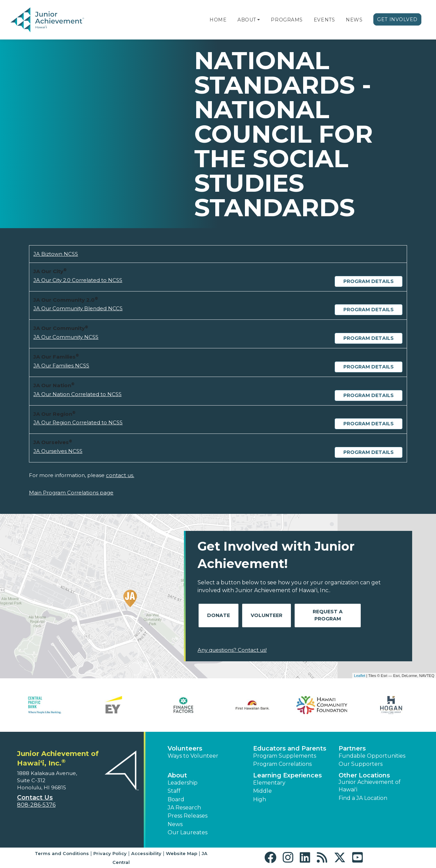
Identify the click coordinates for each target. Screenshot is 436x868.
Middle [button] (262, 791)
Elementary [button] (269, 783)
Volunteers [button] (185, 748)
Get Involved (397, 19)
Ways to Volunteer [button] (193, 756)
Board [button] (176, 799)
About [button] (177, 775)
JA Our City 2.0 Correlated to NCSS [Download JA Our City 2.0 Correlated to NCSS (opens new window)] (78, 280)
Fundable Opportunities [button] (372, 756)
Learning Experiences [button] (287, 775)
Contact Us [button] (35, 798)
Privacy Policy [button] (110, 853)
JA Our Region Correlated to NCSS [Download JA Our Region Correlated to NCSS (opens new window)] (78, 422)
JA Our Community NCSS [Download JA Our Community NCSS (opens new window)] (66, 337)
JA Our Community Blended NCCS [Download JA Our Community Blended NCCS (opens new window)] (78, 308)
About (247, 20)
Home (218, 20)
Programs (287, 20)
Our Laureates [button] (188, 832)
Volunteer (267, 615)
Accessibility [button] (146, 853)
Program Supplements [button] (285, 756)
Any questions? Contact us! (232, 650)
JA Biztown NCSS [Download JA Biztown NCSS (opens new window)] (56, 254)
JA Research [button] (184, 808)
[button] (259, 20)
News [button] (175, 824)
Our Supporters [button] (361, 764)
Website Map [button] (182, 853)
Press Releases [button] (188, 816)
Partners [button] (352, 748)
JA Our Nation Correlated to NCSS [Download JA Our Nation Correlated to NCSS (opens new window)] (77, 394)
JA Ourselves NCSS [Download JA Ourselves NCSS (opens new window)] (58, 451)
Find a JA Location (363, 798)
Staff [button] (174, 791)
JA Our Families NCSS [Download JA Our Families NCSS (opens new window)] (61, 366)
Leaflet (360, 676)
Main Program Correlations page (71, 493)
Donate (219, 615)
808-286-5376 (36, 805)
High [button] (260, 799)
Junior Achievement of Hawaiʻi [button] (370, 786)
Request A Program (328, 615)
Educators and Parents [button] (290, 748)
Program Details (369, 281)
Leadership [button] (183, 783)
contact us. (120, 475)
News (354, 20)
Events (324, 20)
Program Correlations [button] (282, 764)
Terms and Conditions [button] (62, 853)
